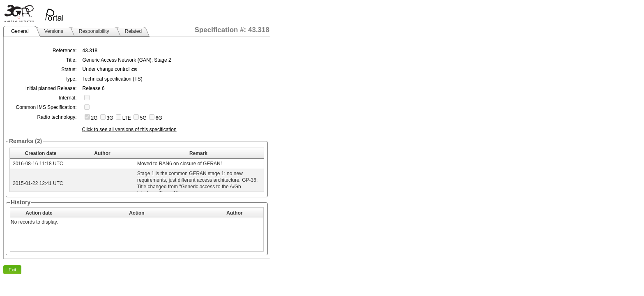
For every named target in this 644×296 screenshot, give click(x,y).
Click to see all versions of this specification (129, 129)
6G (159, 118)
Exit (12, 270)
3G (110, 118)
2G (94, 118)
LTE (127, 118)
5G (143, 118)
